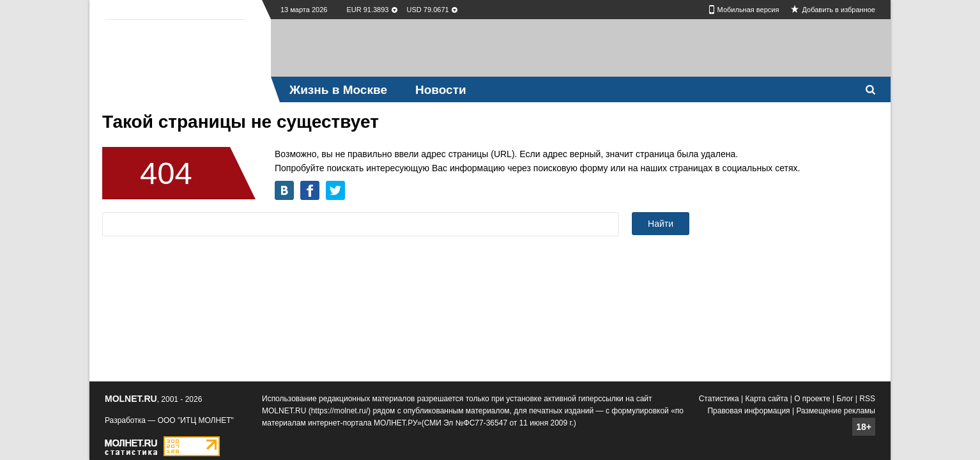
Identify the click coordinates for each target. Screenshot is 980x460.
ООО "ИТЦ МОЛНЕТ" (196, 420)
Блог (845, 399)
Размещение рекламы (836, 411)
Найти (661, 224)
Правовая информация (748, 411)
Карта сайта (767, 399)
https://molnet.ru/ (340, 411)
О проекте (812, 399)
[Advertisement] (581, 48)
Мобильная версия (748, 10)
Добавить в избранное (838, 10)
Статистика (719, 399)
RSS (867, 399)
